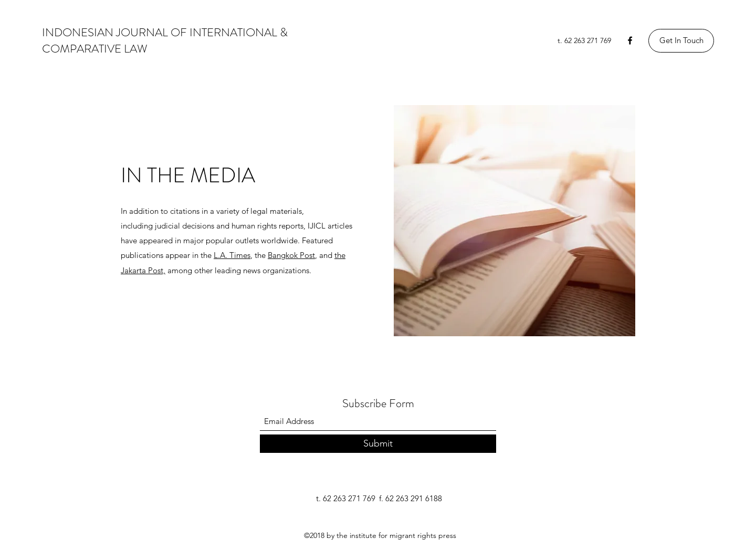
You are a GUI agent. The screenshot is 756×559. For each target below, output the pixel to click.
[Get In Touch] (681, 41)
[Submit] (378, 444)
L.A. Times (232, 255)
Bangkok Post (291, 255)
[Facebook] (630, 40)
